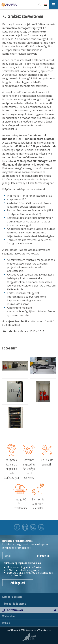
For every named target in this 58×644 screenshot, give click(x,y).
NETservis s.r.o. (44, 630)
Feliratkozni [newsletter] (43, 556)
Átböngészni (18, 583)
